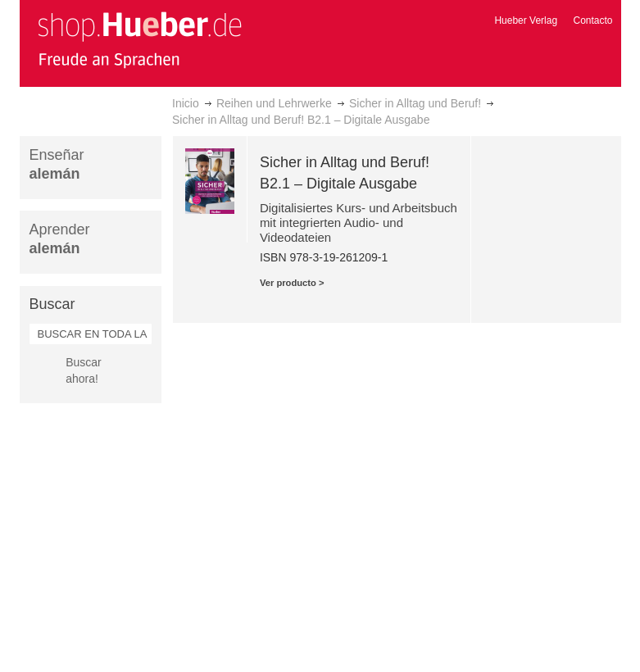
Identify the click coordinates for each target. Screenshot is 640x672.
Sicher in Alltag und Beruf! (415, 103)
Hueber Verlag (526, 20)
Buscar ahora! (84, 370)
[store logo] (139, 39)
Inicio (186, 103)
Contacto (592, 20)
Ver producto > (292, 283)
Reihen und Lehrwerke (274, 103)
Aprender (60, 239)
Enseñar (57, 164)
